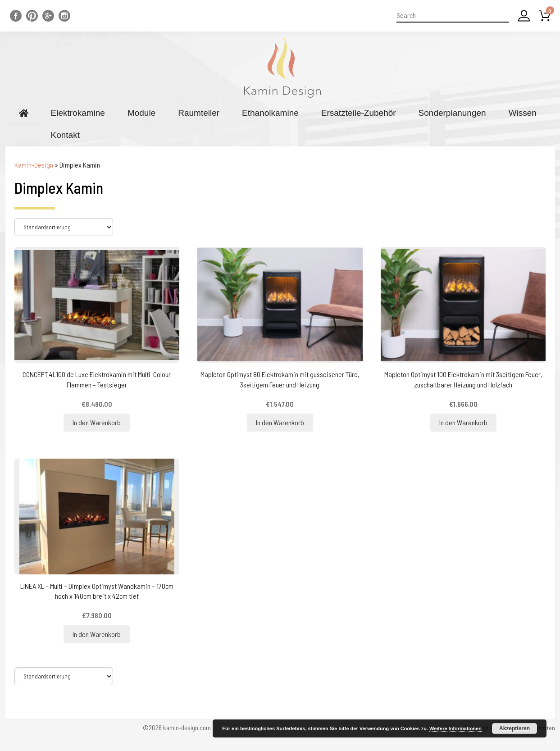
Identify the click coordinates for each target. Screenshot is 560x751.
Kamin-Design (34, 165)
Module (141, 113)
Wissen (523, 113)
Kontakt (65, 135)
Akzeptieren (514, 728)
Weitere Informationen (455, 728)
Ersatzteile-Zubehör (359, 113)
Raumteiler (199, 113)
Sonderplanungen (452, 113)
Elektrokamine (78, 113)
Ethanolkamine (270, 113)
